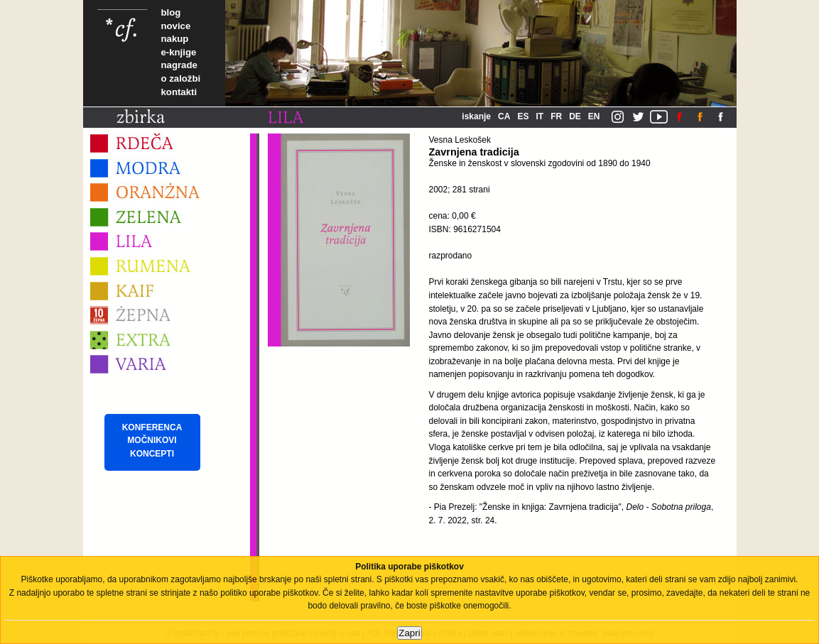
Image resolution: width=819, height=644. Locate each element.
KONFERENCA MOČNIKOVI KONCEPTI (152, 441)
